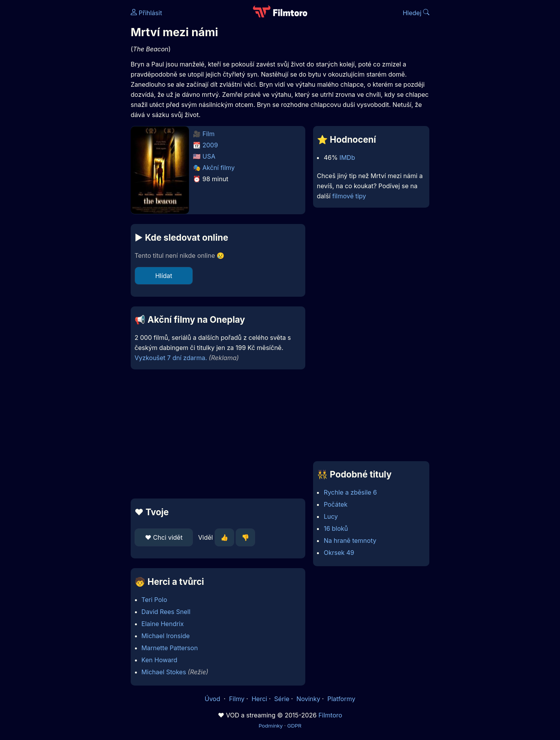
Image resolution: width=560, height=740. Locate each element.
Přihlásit (146, 13)
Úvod (213, 699)
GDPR (294, 726)
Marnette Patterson (170, 648)
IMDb (347, 157)
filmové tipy (349, 196)
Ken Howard (159, 660)
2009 (210, 145)
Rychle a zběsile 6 (350, 492)
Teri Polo (154, 600)
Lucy (331, 516)
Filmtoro (330, 715)
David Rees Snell (166, 612)
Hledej (416, 13)
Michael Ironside (166, 636)
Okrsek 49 (339, 553)
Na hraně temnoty (350, 541)
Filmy (237, 699)
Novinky (308, 699)
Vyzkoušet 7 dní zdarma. (171, 358)
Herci (259, 699)
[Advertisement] (74, 120)
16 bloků (336, 528)
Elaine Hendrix (163, 624)
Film (209, 134)
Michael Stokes (164, 672)
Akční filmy (219, 168)
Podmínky (271, 726)
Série (282, 699)
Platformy (341, 699)
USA (209, 156)
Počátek (335, 504)
